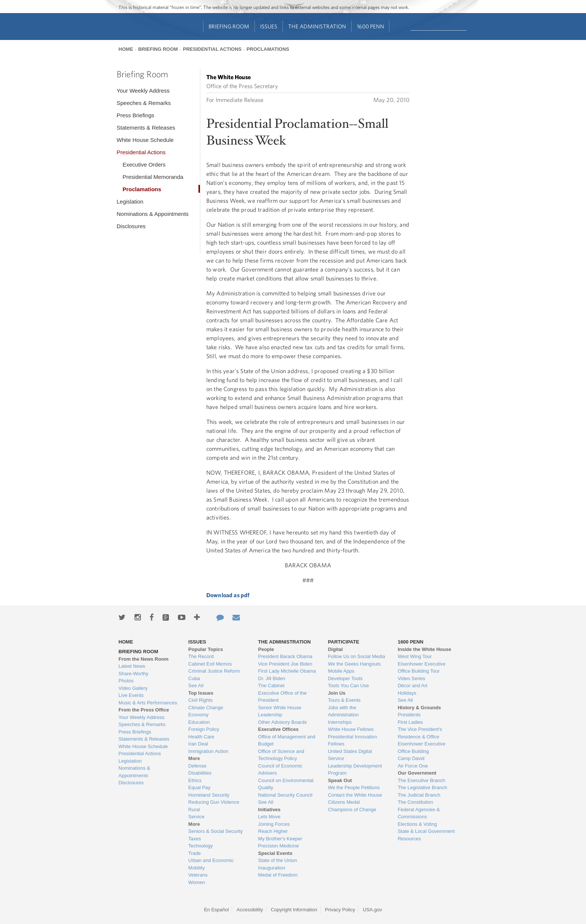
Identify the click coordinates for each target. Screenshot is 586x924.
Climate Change (206, 708)
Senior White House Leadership (280, 711)
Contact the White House (355, 795)
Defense (197, 766)
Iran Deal (198, 744)
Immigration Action (208, 751)
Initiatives (269, 810)
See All (196, 686)
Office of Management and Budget (287, 740)
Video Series (411, 678)
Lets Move (269, 817)
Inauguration (272, 868)
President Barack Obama (285, 656)
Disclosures (131, 226)
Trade (195, 853)
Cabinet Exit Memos (210, 664)
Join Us (337, 693)
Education (199, 722)
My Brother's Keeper (280, 839)
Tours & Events (344, 700)
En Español (217, 910)
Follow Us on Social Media (356, 656)
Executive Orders (144, 165)
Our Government (417, 773)
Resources (409, 839)
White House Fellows (351, 729)
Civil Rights (201, 700)
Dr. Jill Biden (272, 678)
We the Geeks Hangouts (354, 664)
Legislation (130, 201)
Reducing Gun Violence (214, 802)
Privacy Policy (340, 910)
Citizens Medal (344, 802)
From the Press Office (144, 710)
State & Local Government (426, 831)
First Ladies (410, 722)
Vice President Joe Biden (285, 664)
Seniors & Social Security (216, 831)
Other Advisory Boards (283, 722)
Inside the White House (424, 649)
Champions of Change (352, 810)
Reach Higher (273, 831)
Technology (201, 846)
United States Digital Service (350, 755)
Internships (340, 722)
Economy (198, 715)
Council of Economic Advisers (280, 770)
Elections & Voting (417, 824)
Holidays (407, 693)
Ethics (195, 780)
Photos (126, 681)
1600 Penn (371, 26)
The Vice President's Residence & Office (420, 733)
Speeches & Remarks (144, 103)
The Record (201, 656)
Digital (335, 649)
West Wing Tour (415, 656)
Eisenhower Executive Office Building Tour (422, 668)
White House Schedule (145, 140)
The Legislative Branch (422, 787)
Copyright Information (294, 910)
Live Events (131, 695)
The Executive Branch (421, 780)
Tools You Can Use (348, 686)
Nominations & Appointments (153, 214)
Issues (269, 26)
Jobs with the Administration (343, 711)
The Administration (317, 26)
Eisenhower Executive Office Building (422, 748)
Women (197, 882)
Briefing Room (229, 26)
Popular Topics (206, 649)
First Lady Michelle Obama (287, 671)
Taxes (195, 839)
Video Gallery (133, 688)
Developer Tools (345, 678)
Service (196, 817)
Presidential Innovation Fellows (352, 740)
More (194, 758)
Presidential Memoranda (153, 177)
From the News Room (144, 659)
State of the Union (278, 860)
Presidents (409, 715)
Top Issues (201, 693)
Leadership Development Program (355, 770)
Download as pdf (228, 595)
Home (126, 49)
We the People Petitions (354, 787)
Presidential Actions (212, 49)
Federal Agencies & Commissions (419, 813)
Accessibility (250, 910)
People (266, 649)
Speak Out (340, 780)
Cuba (194, 678)
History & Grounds (419, 708)
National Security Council (285, 795)
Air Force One (413, 766)
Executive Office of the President (283, 697)
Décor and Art (413, 686)
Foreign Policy (204, 729)
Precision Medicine (279, 846)
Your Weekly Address (143, 91)
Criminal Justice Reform (214, 671)
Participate (343, 642)
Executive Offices (278, 729)
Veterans (198, 875)
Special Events (275, 853)
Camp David (411, 758)
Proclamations (268, 49)
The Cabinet (272, 686)
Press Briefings (135, 115)
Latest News (132, 666)
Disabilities (200, 773)
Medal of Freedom (278, 875)
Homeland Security (209, 795)
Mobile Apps (341, 671)
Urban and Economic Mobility (211, 864)
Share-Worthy (133, 674)
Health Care (201, 737)
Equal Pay (199, 787)
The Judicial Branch (419, 795)
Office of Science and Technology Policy (281, 755)
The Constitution (415, 802)
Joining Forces (274, 824)
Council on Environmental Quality (286, 784)
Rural (194, 810)
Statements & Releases (146, 128)
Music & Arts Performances (148, 703)
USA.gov (372, 910)
